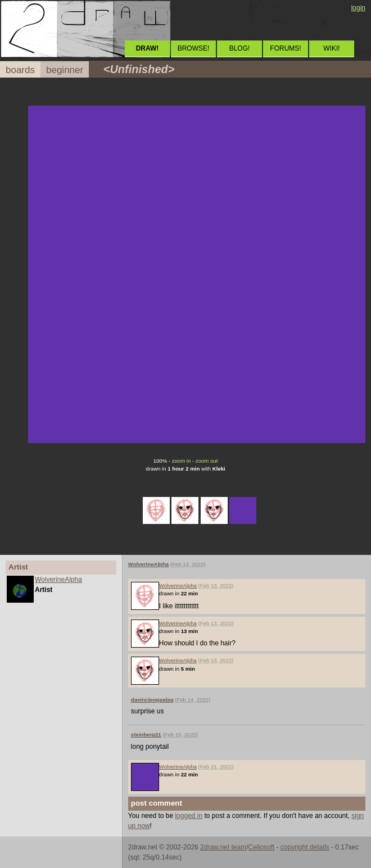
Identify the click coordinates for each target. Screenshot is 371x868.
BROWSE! (194, 48)
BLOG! (240, 48)
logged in (189, 816)
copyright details (305, 847)
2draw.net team (223, 847)
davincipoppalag (152, 700)
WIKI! (331, 48)
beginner (65, 70)
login (358, 8)
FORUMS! (285, 48)
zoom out (207, 461)
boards (20, 70)
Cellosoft (261, 847)
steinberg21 (146, 734)
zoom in (182, 461)
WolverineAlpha (58, 580)
